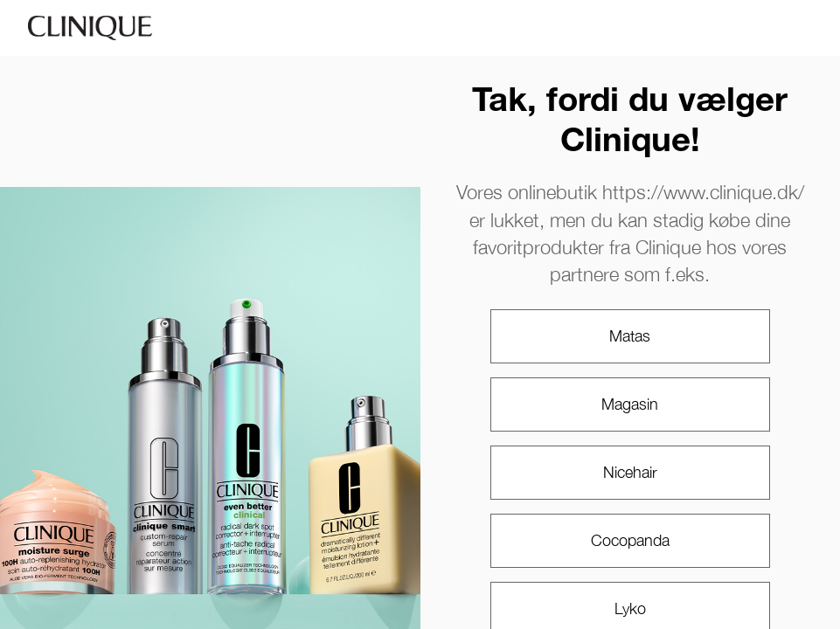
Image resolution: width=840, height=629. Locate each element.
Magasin (630, 404)
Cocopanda (630, 540)
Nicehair (630, 472)
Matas (630, 336)
